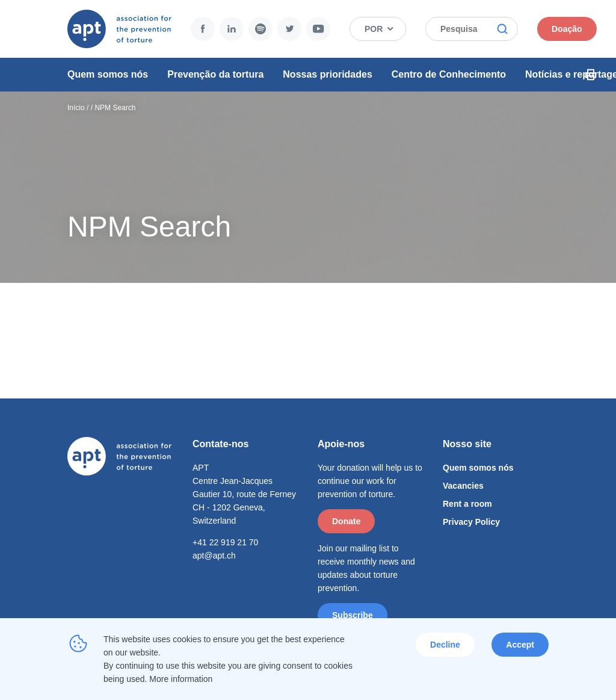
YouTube (318, 29)
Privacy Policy (471, 522)
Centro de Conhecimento (449, 74)
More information (181, 679)
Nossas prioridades (328, 74)
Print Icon (591, 75)
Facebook (203, 29)
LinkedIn (232, 29)
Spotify (260, 29)
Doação (567, 29)
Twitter (289, 29)
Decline (445, 645)
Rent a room (467, 504)
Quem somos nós (108, 74)
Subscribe (353, 615)
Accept (520, 645)
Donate (346, 521)
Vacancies (463, 486)
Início (76, 108)
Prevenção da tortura (215, 74)
